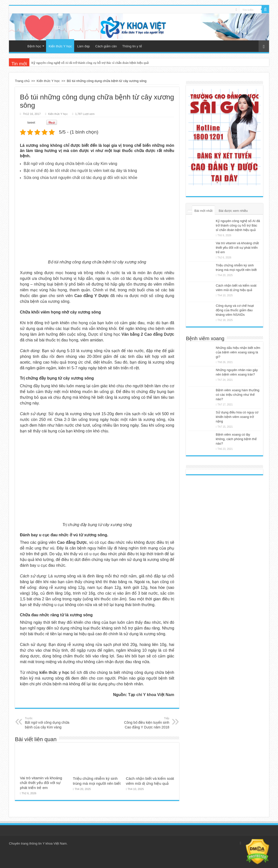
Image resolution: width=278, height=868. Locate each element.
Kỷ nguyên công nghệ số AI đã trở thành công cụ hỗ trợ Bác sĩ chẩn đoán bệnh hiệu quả (90, 63)
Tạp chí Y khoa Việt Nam (151, 695)
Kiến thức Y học (60, 46)
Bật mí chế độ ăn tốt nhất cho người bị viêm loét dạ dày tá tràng (80, 171)
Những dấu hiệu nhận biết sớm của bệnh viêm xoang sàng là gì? (238, 352)
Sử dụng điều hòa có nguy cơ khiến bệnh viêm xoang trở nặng (237, 417)
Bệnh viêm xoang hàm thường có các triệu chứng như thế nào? (238, 395)
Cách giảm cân (106, 46)
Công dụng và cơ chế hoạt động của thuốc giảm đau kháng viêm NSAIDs (235, 310)
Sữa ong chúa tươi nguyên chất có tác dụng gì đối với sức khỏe (81, 178)
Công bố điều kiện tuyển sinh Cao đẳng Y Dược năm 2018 (144, 723)
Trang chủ (18, 46)
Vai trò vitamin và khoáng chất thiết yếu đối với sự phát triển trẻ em (41, 783)
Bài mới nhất (203, 211)
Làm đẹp (83, 46)
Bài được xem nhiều (233, 211)
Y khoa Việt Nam (55, 843)
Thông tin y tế (132, 46)
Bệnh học (34, 46)
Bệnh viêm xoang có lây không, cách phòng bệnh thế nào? (236, 439)
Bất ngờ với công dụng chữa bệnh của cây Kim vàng (70, 164)
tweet (31, 122)
